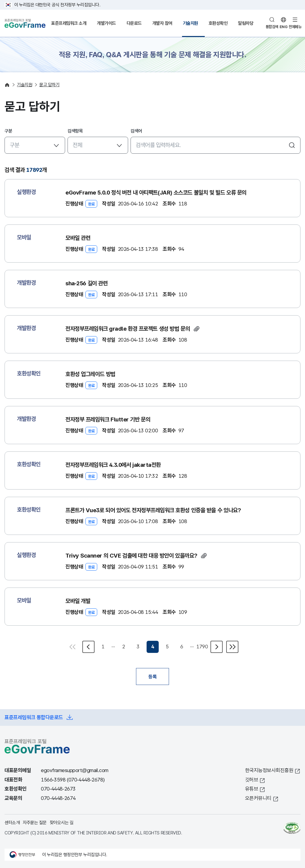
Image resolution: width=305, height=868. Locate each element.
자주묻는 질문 (35, 822)
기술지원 (191, 23)
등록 (152, 676)
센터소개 (12, 822)
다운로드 (134, 23)
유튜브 (252, 789)
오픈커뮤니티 (258, 798)
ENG (284, 27)
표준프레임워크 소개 (69, 23)
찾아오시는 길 (62, 822)
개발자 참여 (162, 23)
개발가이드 (106, 23)
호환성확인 (218, 23)
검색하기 (292, 145)
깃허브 (252, 780)
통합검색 (272, 27)
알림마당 (246, 23)
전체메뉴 (295, 27)
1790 (202, 647)
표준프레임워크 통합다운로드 (34, 717)
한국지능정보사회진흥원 (269, 770)
